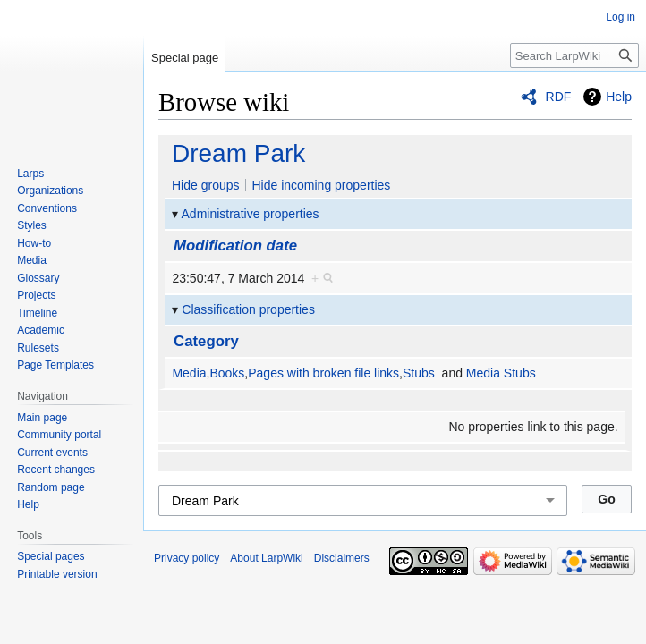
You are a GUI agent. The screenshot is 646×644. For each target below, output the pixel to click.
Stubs (419, 373)
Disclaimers (342, 558)
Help (619, 97)
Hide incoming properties (321, 185)
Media (189, 373)
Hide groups (206, 185)
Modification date (235, 246)
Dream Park (238, 153)
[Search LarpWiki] (574, 55)
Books (227, 373)
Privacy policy (187, 558)
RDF (559, 97)
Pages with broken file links (323, 373)
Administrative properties (251, 214)
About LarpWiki (266, 558)
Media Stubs (501, 373)
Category (206, 341)
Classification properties (248, 309)
